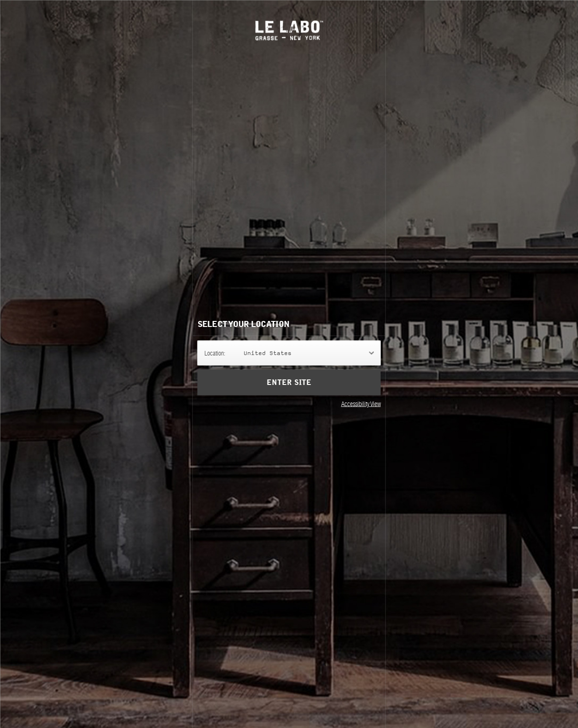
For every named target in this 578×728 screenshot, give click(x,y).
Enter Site (289, 382)
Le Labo (289, 30)
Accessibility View (361, 403)
